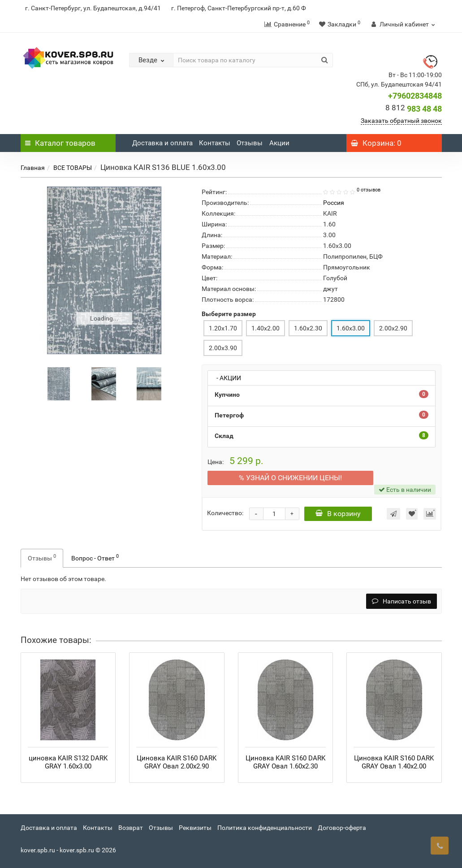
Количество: (225, 513)
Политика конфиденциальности (265, 828)
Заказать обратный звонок (401, 121)
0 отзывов (369, 190)
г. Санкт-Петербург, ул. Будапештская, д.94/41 (93, 8)
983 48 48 (414, 109)
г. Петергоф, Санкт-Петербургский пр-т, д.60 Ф (239, 8)
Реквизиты (195, 828)
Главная (33, 168)
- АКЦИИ (227, 378)
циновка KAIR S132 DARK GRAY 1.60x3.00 (68, 762)
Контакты (215, 143)
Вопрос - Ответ (95, 557)
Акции (279, 143)
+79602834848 (415, 96)
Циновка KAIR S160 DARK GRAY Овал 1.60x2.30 (285, 762)
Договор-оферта (342, 828)
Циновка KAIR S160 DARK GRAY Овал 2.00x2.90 (177, 762)
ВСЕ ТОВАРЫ (73, 168)
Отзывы (250, 143)
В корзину (339, 514)
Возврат (131, 828)
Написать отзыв (402, 601)
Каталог (60, 143)
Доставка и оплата (162, 143)
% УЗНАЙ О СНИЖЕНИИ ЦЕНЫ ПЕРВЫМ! (290, 478)
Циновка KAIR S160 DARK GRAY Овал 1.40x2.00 (394, 762)
